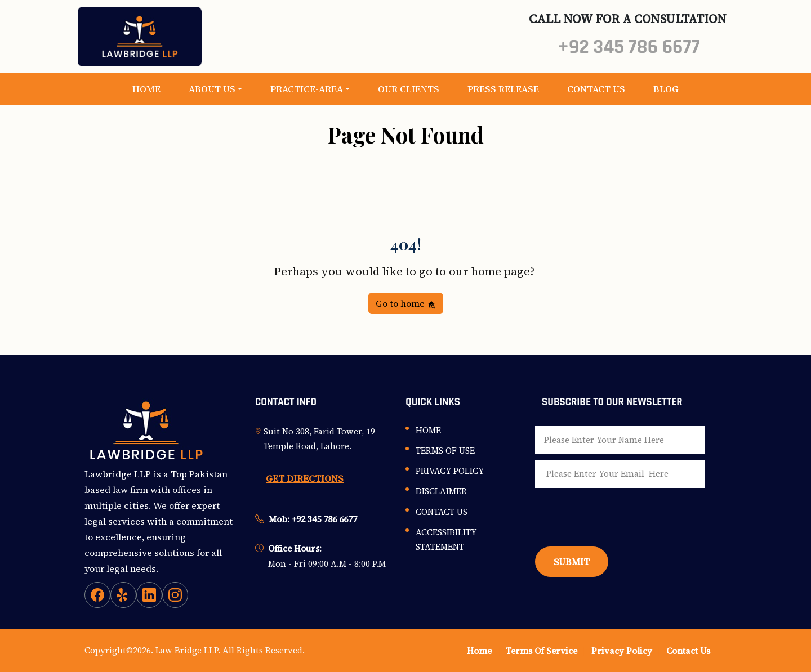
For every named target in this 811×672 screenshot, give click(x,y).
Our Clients (409, 89)
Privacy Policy (450, 471)
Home (146, 89)
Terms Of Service (542, 651)
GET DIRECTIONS (305, 478)
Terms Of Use (445, 451)
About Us (212, 89)
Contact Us (596, 89)
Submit (572, 562)
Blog (666, 89)
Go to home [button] (406, 303)
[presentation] (621, 514)
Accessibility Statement (446, 539)
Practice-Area (307, 89)
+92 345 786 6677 (629, 47)
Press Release (503, 89)
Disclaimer (441, 491)
